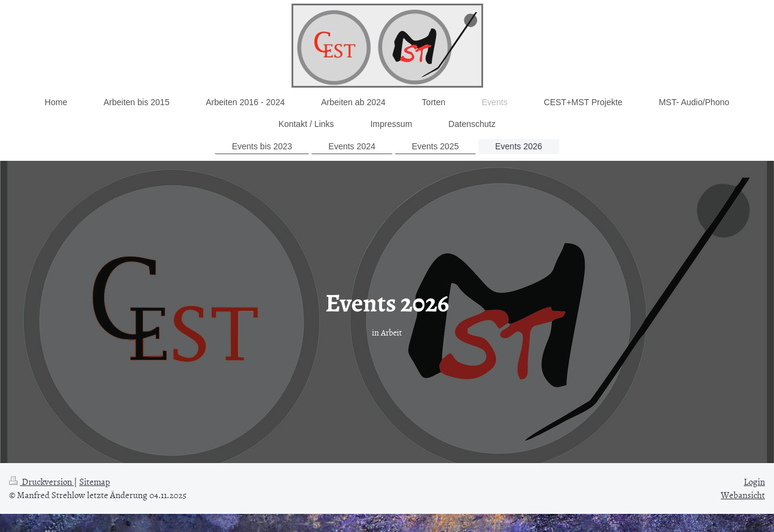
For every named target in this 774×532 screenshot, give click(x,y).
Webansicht (743, 495)
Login (754, 482)
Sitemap (95, 482)
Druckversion (41, 482)
